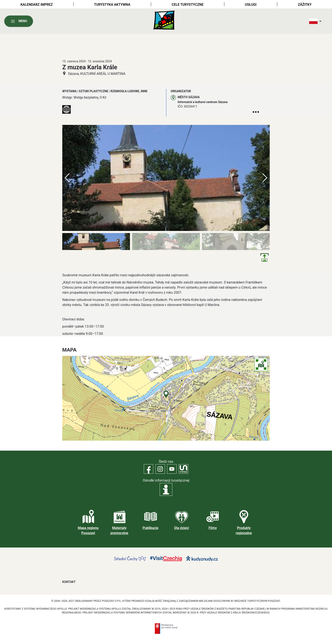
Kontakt (69, 582)
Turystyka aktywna (112, 5)
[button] (265, 178)
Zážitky (305, 5)
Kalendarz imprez (37, 5)
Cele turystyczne (188, 5)
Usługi (251, 5)
